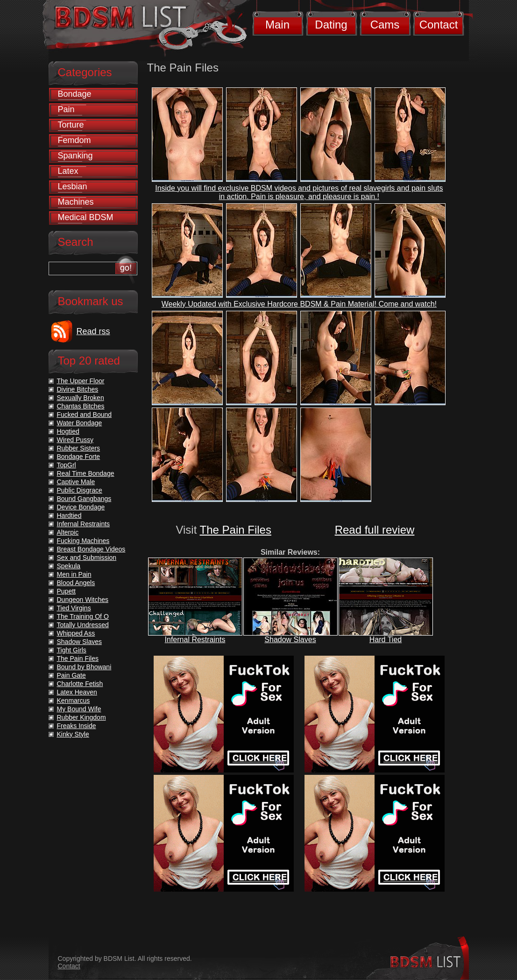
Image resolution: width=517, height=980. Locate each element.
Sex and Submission (87, 558)
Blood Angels (76, 583)
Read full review (375, 530)
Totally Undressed (83, 625)
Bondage (75, 94)
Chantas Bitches (81, 406)
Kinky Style (73, 734)
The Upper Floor (81, 381)
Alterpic (68, 532)
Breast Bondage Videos (91, 549)
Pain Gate (71, 675)
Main (277, 25)
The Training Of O (83, 616)
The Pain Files (236, 530)
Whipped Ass (76, 633)
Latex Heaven (77, 692)
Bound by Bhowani (84, 667)
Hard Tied (386, 640)
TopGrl (67, 465)
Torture (71, 125)
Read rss (93, 331)
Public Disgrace (80, 490)
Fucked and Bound (85, 415)
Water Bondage (80, 423)
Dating (331, 25)
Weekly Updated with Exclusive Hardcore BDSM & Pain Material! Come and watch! (299, 304)
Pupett (66, 591)
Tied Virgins (74, 608)
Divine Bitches (78, 389)
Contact (439, 25)
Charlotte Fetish (80, 684)
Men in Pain (74, 574)
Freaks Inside (77, 726)
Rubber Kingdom (81, 717)
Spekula (69, 566)
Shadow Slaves (290, 640)
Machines (76, 202)
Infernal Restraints (195, 640)
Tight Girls (72, 650)
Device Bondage (81, 507)
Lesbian (73, 186)
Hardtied (69, 515)
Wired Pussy (75, 440)
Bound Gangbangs (84, 499)
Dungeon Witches (83, 600)
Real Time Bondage (86, 473)
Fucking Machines (83, 541)
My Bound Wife (79, 709)
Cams (385, 25)
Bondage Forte (79, 457)
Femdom (74, 140)
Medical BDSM (86, 217)
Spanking (75, 156)
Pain (66, 109)
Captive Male (76, 482)
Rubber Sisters (79, 448)
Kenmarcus (74, 701)
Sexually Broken (81, 398)
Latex (68, 171)
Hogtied (68, 431)
